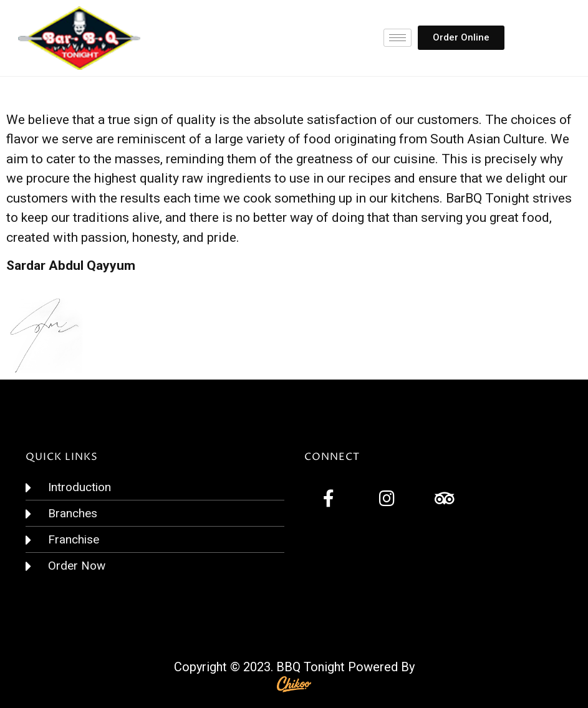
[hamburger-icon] (398, 38)
